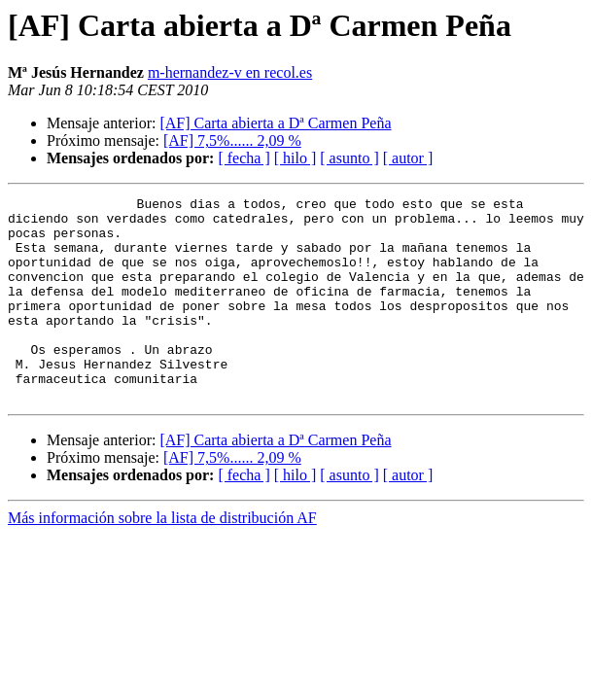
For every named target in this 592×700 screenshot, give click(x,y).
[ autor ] (408, 158)
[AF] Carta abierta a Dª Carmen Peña (275, 123)
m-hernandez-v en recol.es (230, 72)
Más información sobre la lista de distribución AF (162, 559)
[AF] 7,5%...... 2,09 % (232, 140)
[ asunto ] (349, 158)
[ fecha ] (244, 158)
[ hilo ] (296, 158)
